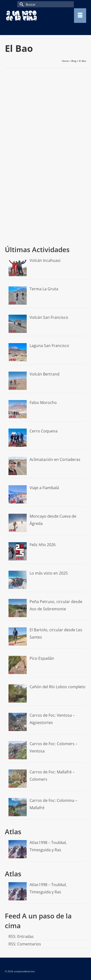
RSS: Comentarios (25, 944)
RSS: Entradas (21, 936)
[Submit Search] (21, 4)
